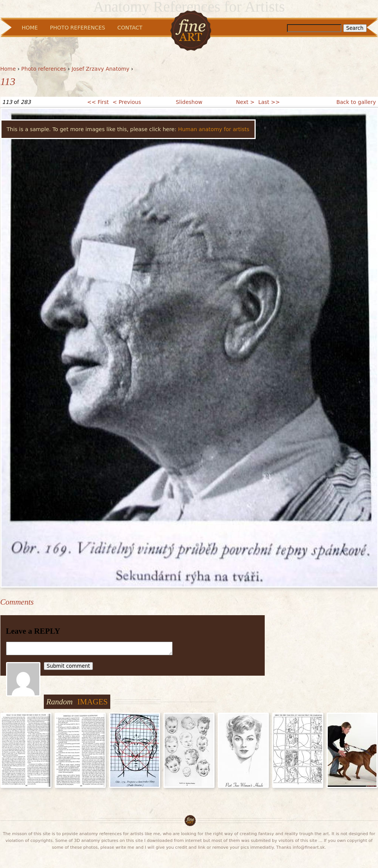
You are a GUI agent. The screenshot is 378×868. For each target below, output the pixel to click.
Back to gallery (356, 102)
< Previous (127, 102)
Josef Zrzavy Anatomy (100, 69)
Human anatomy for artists (214, 129)
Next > (245, 102)
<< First (98, 102)
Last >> (269, 102)
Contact (130, 28)
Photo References (77, 28)
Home (8, 69)
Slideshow (189, 102)
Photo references (44, 69)
